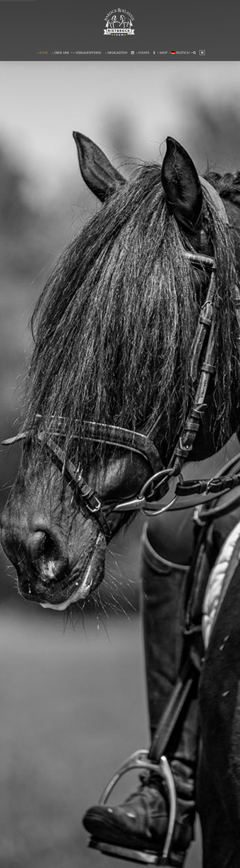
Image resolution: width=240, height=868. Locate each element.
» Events (140, 53)
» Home (42, 53)
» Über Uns (60, 53)
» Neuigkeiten (116, 53)
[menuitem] (180, 53)
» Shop (160, 53)
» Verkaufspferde (87, 53)
